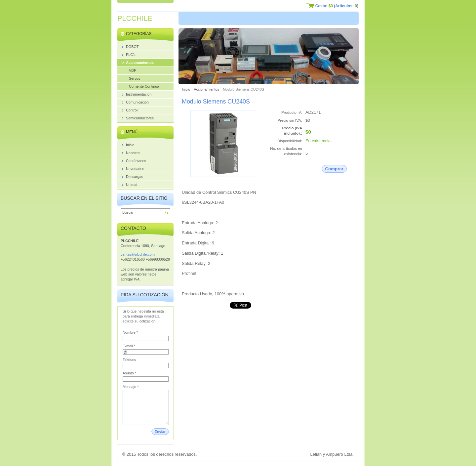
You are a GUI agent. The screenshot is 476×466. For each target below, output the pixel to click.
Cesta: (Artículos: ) (337, 6)
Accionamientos (206, 89)
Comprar (334, 169)
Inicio (186, 89)
